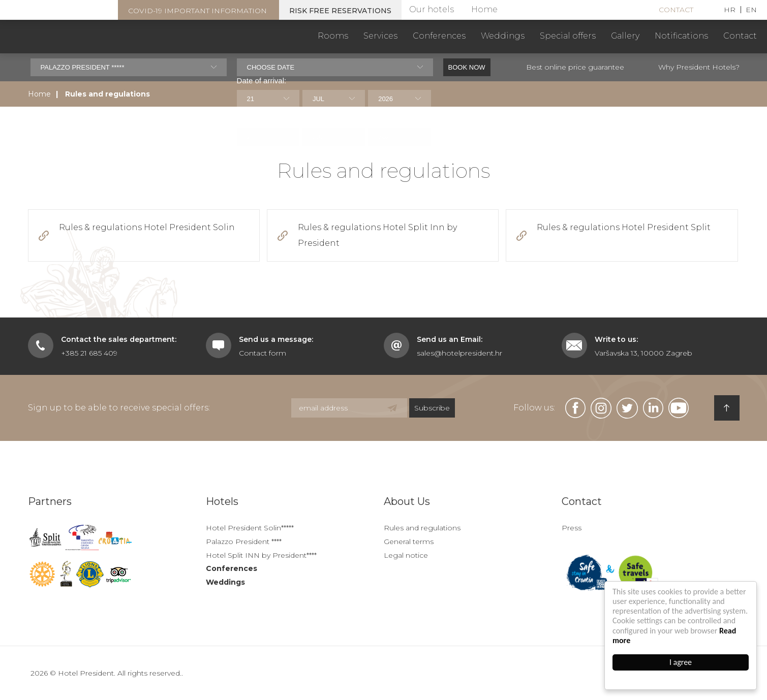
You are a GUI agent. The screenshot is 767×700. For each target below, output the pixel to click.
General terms (409, 542)
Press (572, 528)
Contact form (263, 353)
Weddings (503, 36)
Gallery (625, 36)
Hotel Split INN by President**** (261, 555)
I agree (681, 662)
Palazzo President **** (244, 542)
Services (380, 36)
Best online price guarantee (575, 67)
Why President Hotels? (699, 67)
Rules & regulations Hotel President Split (624, 227)
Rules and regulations (422, 528)
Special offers (568, 36)
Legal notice (406, 555)
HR (730, 10)
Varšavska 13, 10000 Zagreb (643, 353)
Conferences (439, 36)
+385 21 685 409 (89, 353)
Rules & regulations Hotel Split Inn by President (377, 235)
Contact (676, 10)
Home (484, 9)
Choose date (271, 67)
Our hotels (432, 9)
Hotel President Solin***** (250, 528)
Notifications (681, 36)
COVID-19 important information (197, 11)
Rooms (333, 36)
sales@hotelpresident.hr (459, 353)
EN (751, 10)
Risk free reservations (340, 11)
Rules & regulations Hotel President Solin (147, 227)
